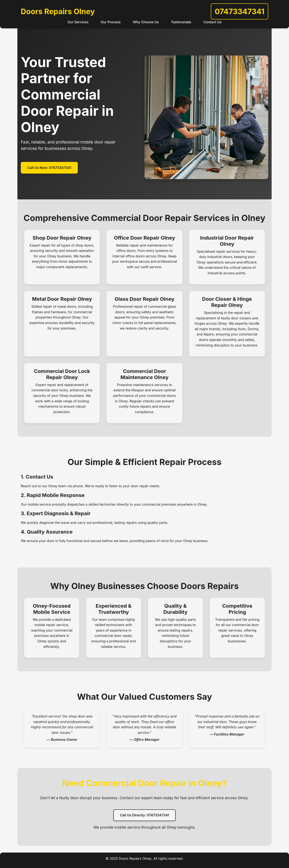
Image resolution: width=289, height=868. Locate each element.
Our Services (78, 22)
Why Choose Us (146, 22)
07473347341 (240, 11)
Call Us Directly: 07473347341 (144, 815)
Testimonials (181, 22)
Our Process (111, 22)
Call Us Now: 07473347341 (49, 168)
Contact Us (212, 22)
